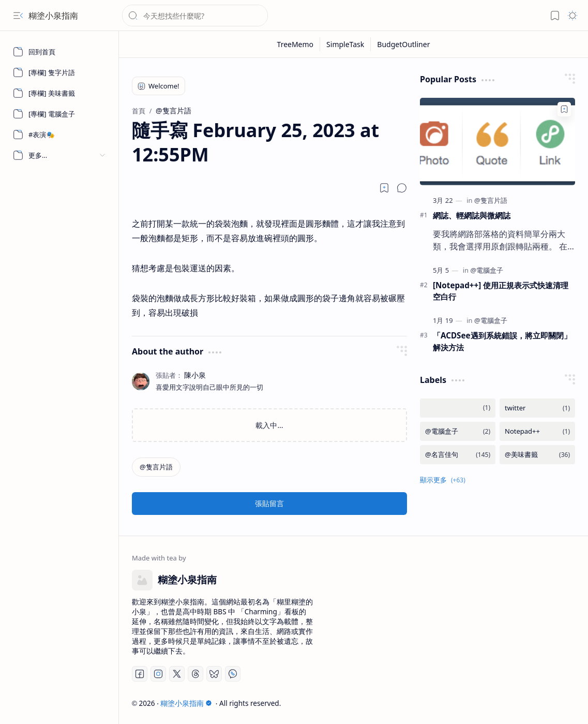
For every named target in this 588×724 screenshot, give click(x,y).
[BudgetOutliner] (403, 44)
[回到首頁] (59, 52)
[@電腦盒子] (487, 270)
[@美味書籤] (537, 455)
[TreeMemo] (296, 44)
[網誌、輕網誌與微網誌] (497, 142)
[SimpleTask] (345, 44)
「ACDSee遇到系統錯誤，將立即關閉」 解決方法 (502, 341)
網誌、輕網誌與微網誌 (472, 215)
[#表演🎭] (59, 135)
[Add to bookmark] (564, 109)
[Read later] (384, 188)
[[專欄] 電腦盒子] (59, 114)
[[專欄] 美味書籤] (59, 93)
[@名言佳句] (458, 455)
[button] (18, 16)
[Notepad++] (537, 431)
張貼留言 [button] (269, 503)
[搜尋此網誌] (195, 16)
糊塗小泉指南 (53, 16)
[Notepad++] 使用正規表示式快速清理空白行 (501, 291)
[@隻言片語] (156, 467)
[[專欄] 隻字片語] (59, 72)
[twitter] (537, 408)
